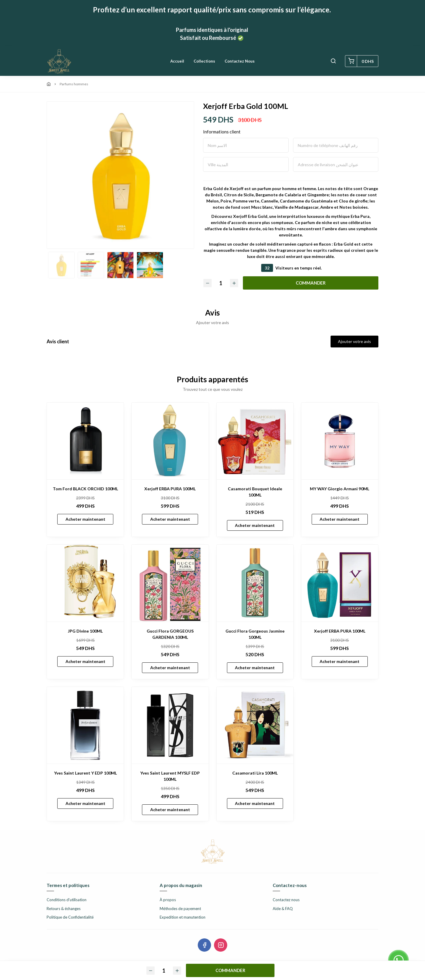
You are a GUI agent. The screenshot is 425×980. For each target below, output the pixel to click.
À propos (168, 900)
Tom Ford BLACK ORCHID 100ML (85, 489)
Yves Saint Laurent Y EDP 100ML (85, 773)
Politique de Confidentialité (70, 917)
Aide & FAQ (283, 909)
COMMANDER (311, 283)
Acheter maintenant (85, 519)
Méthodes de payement (180, 909)
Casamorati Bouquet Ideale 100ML (255, 492)
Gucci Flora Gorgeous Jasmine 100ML (255, 634)
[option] (120, 178)
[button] (333, 61)
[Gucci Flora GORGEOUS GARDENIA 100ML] (170, 583)
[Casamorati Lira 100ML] (255, 725)
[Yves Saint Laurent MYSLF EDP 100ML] (170, 725)
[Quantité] (221, 283)
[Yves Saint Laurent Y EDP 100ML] (85, 725)
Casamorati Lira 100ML (255, 773)
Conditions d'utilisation (67, 900)
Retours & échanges (64, 909)
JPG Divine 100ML (85, 631)
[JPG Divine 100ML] (85, 583)
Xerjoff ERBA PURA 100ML (170, 489)
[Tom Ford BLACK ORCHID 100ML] (85, 441)
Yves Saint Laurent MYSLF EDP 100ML (170, 776)
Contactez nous (240, 61)
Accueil (177, 61)
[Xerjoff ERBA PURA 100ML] (170, 441)
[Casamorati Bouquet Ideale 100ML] (255, 441)
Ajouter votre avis (354, 341)
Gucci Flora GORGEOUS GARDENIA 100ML (170, 634)
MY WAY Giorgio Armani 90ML (340, 489)
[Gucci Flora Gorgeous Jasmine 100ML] (255, 583)
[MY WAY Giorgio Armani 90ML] (340, 441)
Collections (204, 61)
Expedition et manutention (183, 917)
